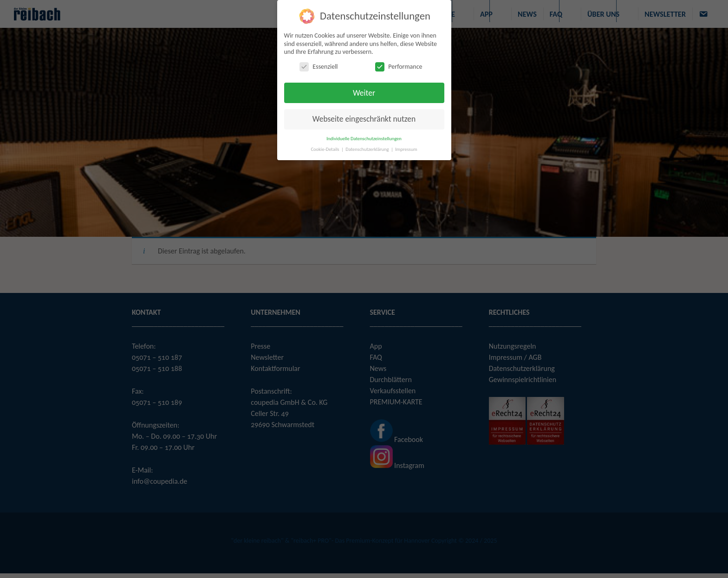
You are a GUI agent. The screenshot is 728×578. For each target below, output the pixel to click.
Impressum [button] (406, 149)
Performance (399, 67)
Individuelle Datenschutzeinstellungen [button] (364, 139)
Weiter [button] (364, 93)
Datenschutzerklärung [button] (368, 149)
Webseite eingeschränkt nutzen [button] (364, 119)
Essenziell (318, 67)
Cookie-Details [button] (325, 149)
